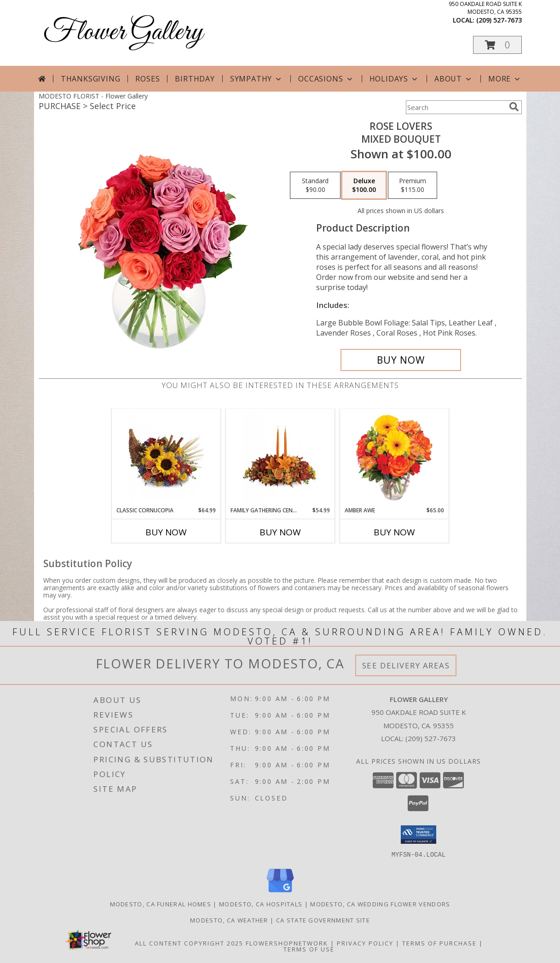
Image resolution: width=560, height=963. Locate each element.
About (454, 79)
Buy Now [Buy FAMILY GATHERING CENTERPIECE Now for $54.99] (280, 532)
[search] (514, 107)
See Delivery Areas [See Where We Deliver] (406, 665)
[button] (497, 45)
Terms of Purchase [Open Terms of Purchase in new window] (439, 943)
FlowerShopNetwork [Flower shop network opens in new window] (287, 943)
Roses (147, 79)
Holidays (394, 79)
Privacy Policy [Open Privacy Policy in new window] (365, 943)
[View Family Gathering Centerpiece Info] (280, 458)
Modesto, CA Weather (229, 920)
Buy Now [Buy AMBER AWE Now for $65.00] (394, 532)
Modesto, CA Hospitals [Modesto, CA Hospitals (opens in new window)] (261, 904)
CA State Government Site (323, 920)
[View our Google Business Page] (280, 892)
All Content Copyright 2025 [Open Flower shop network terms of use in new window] (189, 943)
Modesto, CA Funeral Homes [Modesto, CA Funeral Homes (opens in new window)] (161, 904)
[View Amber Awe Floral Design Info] (394, 458)
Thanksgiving (91, 79)
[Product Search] (456, 107)
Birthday (195, 79)
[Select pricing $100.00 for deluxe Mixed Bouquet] (364, 186)
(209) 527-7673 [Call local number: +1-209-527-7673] (499, 20)
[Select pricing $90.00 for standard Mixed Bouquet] (315, 186)
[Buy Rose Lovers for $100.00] (401, 360)
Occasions (326, 79)
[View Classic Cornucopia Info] (166, 458)
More (505, 79)
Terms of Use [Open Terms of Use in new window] (309, 949)
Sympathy (257, 79)
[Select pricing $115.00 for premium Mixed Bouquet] (413, 186)
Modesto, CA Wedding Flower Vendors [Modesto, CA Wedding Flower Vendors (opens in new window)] (380, 904)
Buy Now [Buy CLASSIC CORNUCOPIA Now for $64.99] (166, 532)
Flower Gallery (123, 32)
